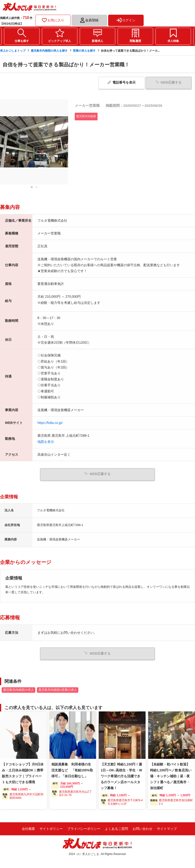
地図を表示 (46, 441)
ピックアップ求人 (60, 41)
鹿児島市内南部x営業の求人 (58, 690)
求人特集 (173, 41)
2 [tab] (36, 189)
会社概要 (28, 828)
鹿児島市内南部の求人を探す (49, 51)
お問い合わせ (142, 828)
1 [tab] (32, 189)
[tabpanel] (34, 142)
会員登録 (89, 20)
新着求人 (97, 41)
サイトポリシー (51, 828)
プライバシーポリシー (84, 828)
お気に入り (53, 20)
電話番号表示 (122, 83)
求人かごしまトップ (13, 51)
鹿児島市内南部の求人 (18, 690)
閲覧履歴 (135, 41)
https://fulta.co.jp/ (50, 423)
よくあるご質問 (116, 828)
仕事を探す (22, 41)
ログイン (126, 20)
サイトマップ (167, 828)
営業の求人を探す (84, 51)
